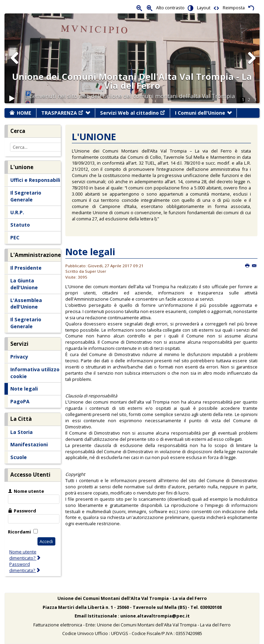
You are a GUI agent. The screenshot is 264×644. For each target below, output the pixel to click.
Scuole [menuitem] (19, 457)
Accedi (46, 541)
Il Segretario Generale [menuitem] (26, 196)
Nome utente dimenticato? (25, 555)
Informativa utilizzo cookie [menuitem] (35, 373)
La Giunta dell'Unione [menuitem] (24, 284)
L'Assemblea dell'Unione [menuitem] (26, 304)
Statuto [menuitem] (20, 225)
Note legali (90, 252)
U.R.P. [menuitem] (17, 212)
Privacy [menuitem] (19, 357)
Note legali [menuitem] (24, 389)
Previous (15, 65)
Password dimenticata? (25, 567)
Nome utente (29, 491)
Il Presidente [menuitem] (26, 268)
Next (251, 65)
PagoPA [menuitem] (20, 401)
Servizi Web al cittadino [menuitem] (133, 113)
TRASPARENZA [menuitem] (62, 113)
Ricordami (19, 532)
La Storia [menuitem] (21, 432)
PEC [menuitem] (15, 237)
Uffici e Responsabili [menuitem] (35, 180)
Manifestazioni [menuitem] (29, 444)
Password (25, 511)
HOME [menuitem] (24, 113)
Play (12, 101)
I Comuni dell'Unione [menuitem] (200, 113)
